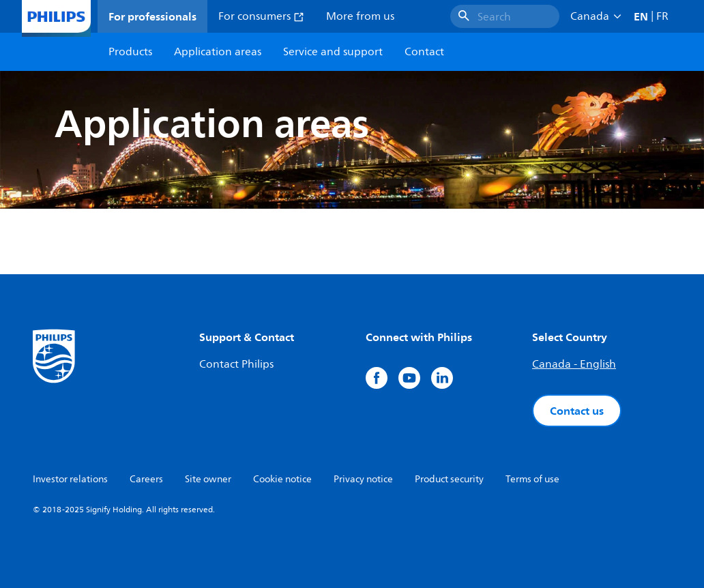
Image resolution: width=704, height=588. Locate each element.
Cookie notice (282, 479)
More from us (360, 16)
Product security (449, 479)
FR (662, 16)
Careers (146, 479)
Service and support (333, 52)
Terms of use (532, 479)
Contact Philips (236, 364)
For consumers (261, 16)
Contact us (577, 411)
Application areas (218, 52)
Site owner (208, 479)
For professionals (152, 16)
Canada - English (574, 364)
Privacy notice (363, 479)
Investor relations (70, 479)
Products (130, 52)
